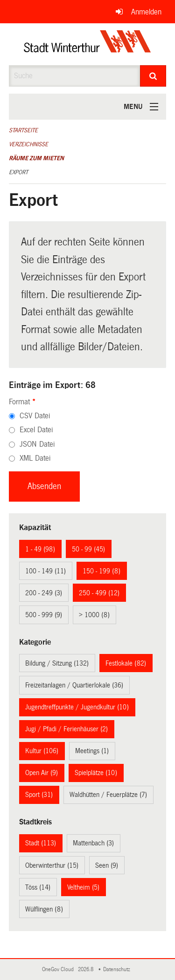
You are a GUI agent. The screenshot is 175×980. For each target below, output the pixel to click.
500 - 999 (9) (44, 615)
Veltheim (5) (83, 887)
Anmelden (146, 12)
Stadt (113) (41, 843)
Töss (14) (38, 887)
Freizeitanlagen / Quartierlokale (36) (74, 685)
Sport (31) (39, 795)
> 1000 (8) (94, 615)
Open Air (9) (42, 773)
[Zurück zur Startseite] (87, 44)
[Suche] (153, 76)
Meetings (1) (92, 751)
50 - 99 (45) (88, 549)
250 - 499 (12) (99, 593)
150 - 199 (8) (101, 571)
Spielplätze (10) (96, 773)
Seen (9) (107, 865)
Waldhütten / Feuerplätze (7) (108, 795)
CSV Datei (35, 416)
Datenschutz (118, 970)
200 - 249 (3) (44, 593)
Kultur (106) (42, 751)
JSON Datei (37, 444)
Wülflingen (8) (44, 909)
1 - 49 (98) (40, 549)
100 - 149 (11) (45, 571)
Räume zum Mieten (36, 158)
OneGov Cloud (59, 970)
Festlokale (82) (126, 663)
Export (18, 172)
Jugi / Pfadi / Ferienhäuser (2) (66, 729)
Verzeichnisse (28, 144)
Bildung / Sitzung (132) (57, 663)
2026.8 (86, 970)
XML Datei (35, 458)
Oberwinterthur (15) (52, 865)
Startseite (23, 130)
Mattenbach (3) (93, 843)
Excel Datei (36, 430)
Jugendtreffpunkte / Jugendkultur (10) (77, 707)
